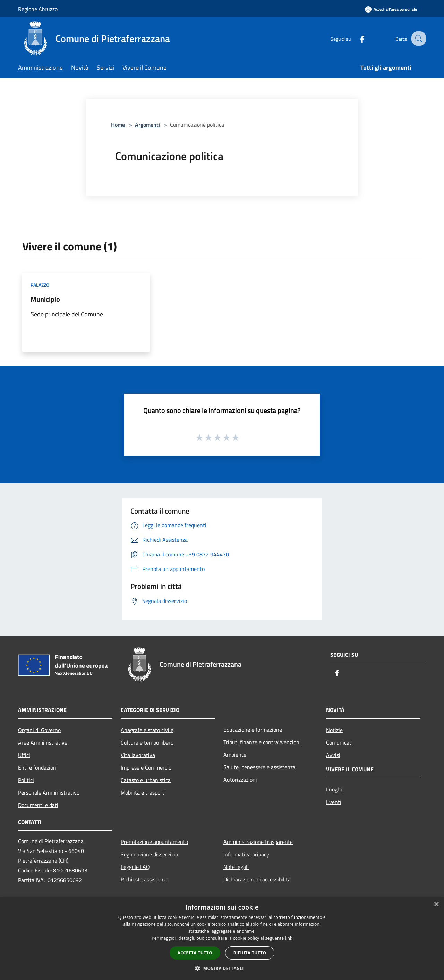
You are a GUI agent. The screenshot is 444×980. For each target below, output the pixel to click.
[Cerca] (418, 39)
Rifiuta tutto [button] (250, 953)
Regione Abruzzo (38, 9)
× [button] (436, 904)
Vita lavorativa (138, 755)
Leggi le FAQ (135, 867)
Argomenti (147, 125)
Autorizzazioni (240, 780)
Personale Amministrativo (49, 792)
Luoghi (334, 789)
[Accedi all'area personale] (391, 9)
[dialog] (222, 939)
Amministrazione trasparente (258, 842)
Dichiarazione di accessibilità (257, 879)
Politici (26, 780)
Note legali (236, 867)
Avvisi (333, 755)
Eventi (334, 802)
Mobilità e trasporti (143, 792)
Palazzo (40, 285)
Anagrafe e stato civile (147, 730)
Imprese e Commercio (146, 767)
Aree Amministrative (43, 742)
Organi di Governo (39, 730)
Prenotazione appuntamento (154, 842)
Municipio (45, 299)
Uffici (24, 755)
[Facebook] (356, 38)
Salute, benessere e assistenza (259, 767)
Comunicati (339, 742)
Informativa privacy (246, 854)
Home (118, 125)
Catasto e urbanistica (146, 780)
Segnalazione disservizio (149, 854)
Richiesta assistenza (145, 879)
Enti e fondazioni (38, 767)
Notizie (334, 730)
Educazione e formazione (253, 730)
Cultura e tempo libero (147, 742)
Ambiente (235, 755)
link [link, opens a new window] (289, 938)
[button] (222, 968)
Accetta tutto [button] (195, 953)
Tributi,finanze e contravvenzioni (262, 742)
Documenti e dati (38, 805)
